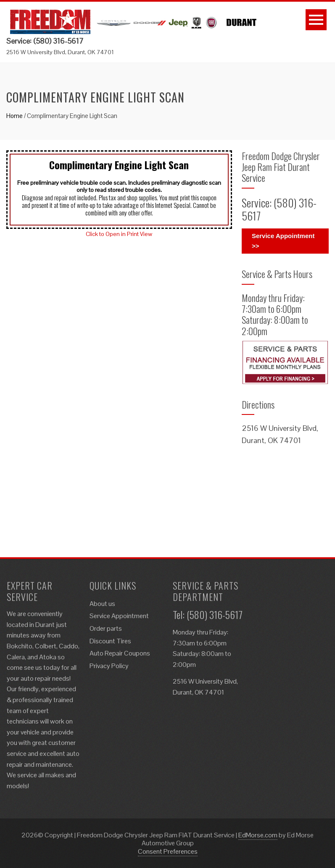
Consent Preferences (168, 851)
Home (15, 116)
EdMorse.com (258, 835)
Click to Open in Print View (119, 234)
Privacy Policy (109, 666)
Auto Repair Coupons (120, 653)
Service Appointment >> (283, 241)
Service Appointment (119, 616)
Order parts (106, 628)
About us (102, 604)
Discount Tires (110, 641)
